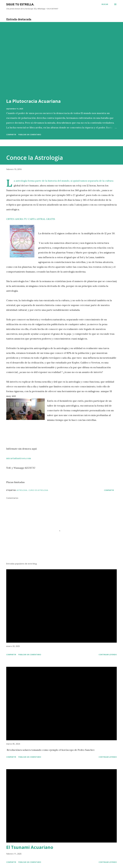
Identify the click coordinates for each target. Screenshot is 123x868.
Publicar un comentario (30, 135)
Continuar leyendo (108, 655)
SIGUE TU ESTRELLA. (20, 4)
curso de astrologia (38, 490)
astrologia (22, 490)
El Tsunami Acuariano (30, 847)
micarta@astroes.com (19, 458)
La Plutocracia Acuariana (33, 101)
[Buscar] (105, 4)
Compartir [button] (11, 135)
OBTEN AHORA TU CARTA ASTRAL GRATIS (31, 219)
